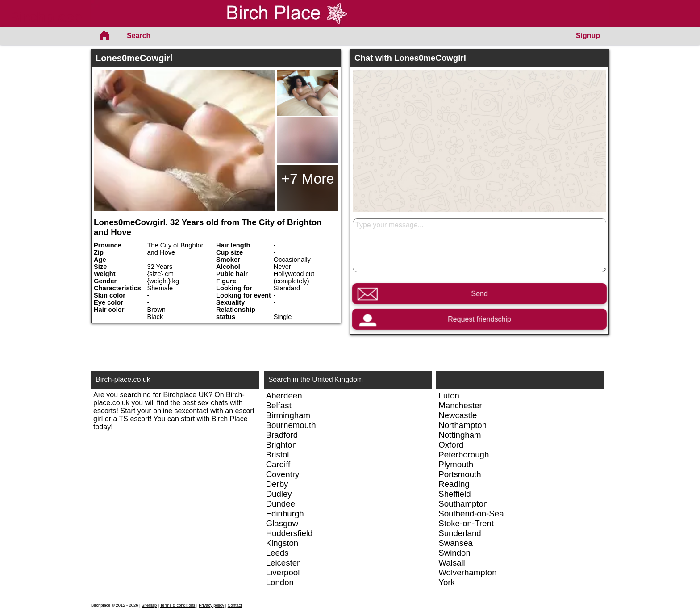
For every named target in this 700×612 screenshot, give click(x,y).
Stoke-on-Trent (466, 523)
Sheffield (454, 494)
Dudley (279, 494)
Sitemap (149, 605)
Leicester (283, 563)
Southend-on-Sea (471, 513)
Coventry (283, 474)
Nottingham (460, 435)
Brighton (282, 445)
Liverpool (283, 572)
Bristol (278, 455)
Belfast (279, 405)
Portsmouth (460, 474)
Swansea (456, 543)
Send (479, 294)
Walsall (452, 563)
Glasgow (282, 523)
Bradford (282, 435)
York (447, 582)
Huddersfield (290, 533)
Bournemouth (291, 425)
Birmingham (288, 415)
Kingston (282, 543)
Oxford (451, 445)
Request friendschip (479, 319)
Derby (277, 484)
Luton (449, 396)
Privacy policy (211, 605)
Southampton (463, 504)
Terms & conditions (178, 605)
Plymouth (456, 464)
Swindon (454, 553)
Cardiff (278, 464)
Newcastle (458, 415)
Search (139, 36)
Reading (454, 484)
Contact (235, 605)
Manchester (460, 405)
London (280, 582)
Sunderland (460, 533)
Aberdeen (284, 396)
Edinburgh (285, 513)
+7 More (308, 179)
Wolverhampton (467, 572)
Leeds (277, 553)
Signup (588, 36)
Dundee (281, 504)
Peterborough (464, 455)
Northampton (462, 425)
